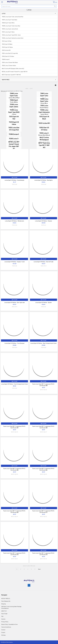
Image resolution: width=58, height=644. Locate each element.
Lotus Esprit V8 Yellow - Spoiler (44, 302)
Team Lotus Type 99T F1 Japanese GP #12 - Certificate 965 (14, 469)
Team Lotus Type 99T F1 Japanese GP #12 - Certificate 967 (14, 427)
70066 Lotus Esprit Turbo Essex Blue (11, 26)
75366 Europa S (6, 59)
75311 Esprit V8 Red (7, 41)
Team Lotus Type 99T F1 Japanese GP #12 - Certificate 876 (14, 554)
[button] (56, 85)
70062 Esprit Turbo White (8, 23)
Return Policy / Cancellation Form (9, 624)
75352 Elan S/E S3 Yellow (8, 56)
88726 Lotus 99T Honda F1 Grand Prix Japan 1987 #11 (15, 72)
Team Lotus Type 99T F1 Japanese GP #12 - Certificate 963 (14, 512)
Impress (3, 619)
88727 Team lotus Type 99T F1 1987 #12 (11, 75)
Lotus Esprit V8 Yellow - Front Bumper (14, 343)
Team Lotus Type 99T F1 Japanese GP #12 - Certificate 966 (43, 427)
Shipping (4, 604)
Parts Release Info (6, 601)
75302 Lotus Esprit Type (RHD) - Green (11, 35)
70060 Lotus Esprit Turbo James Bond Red (12, 17)
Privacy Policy (5, 622)
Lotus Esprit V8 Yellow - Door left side (43, 262)
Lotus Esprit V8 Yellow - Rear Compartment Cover (43, 343)
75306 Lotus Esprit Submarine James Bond (13, 38)
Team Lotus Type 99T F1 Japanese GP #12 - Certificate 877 (43, 512)
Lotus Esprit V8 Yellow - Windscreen (14, 221)
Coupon (3, 632)
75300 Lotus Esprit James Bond (10, 29)
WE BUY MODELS (6, 598)
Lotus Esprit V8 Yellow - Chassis (43, 221)
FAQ (2, 616)
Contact (3, 630)
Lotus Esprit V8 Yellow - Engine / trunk (15, 262)
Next (40, 569)
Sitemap (3, 635)
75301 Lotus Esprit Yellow (8, 32)
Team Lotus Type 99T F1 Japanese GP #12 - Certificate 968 (43, 385)
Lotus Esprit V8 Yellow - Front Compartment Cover (15, 384)
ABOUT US (4, 611)
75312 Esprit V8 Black (7, 44)
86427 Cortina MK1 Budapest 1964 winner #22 (13, 68)
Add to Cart (15, 177)
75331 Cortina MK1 (6, 50)
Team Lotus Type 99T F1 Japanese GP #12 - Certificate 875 (43, 554)
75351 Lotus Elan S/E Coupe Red (10, 53)
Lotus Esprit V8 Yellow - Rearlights (43, 180)
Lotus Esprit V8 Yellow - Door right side (14, 302)
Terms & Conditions (6, 627)
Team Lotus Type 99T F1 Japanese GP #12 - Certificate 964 (43, 469)
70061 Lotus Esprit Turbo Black (10, 20)
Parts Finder (4, 614)
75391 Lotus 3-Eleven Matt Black (10, 62)
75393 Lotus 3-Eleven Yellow (9, 65)
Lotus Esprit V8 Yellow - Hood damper (14, 180)
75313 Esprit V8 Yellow (7, 47)
